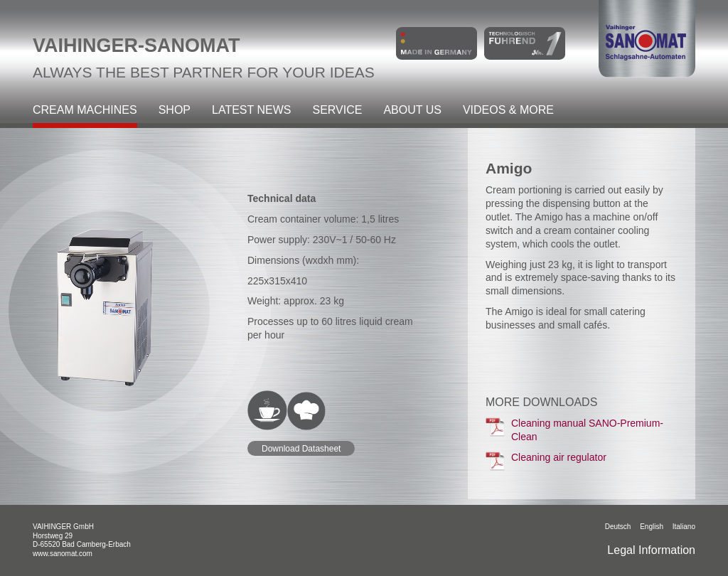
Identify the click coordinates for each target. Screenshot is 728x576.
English (652, 527)
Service (337, 110)
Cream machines (85, 110)
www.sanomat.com (63, 554)
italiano (684, 527)
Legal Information (651, 550)
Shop (175, 110)
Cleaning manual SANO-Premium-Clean (574, 430)
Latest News (251, 110)
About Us (412, 110)
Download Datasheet (301, 449)
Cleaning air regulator (546, 461)
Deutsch (618, 527)
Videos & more (508, 110)
